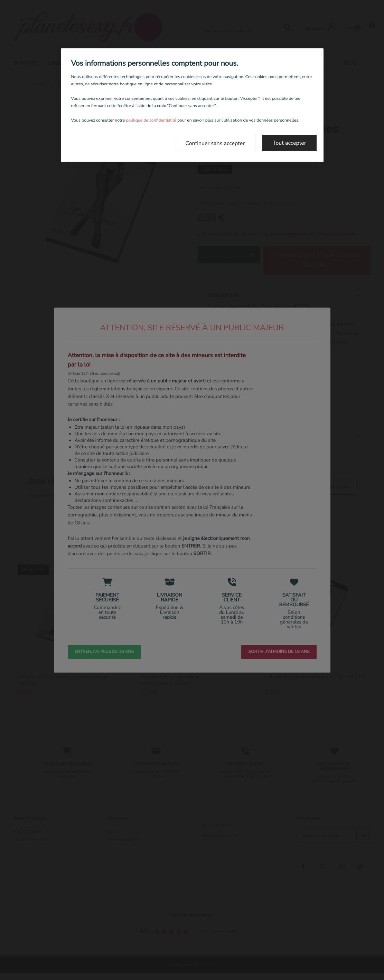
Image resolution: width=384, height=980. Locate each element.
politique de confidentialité (151, 121)
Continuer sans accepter (215, 143)
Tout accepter (289, 143)
